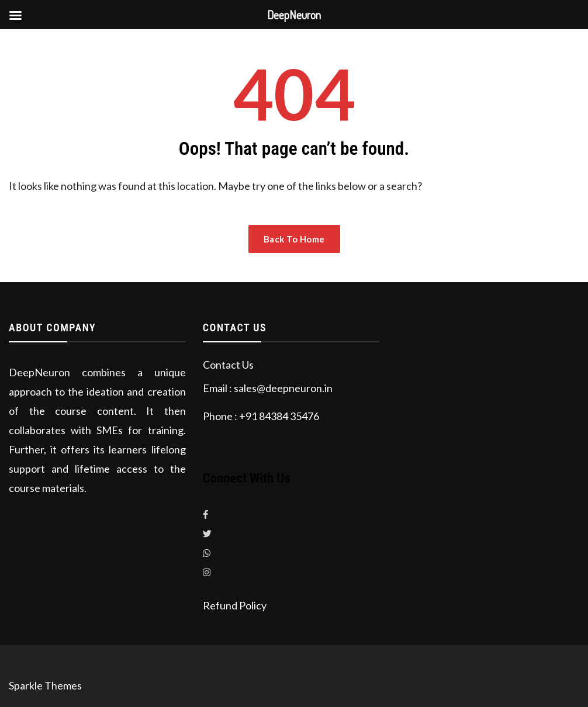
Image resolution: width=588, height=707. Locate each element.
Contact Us (228, 365)
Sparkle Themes (45, 685)
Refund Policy (235, 605)
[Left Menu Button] (15, 15)
